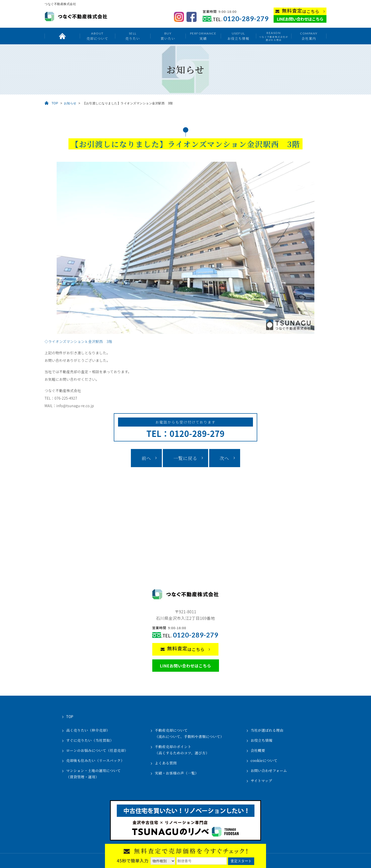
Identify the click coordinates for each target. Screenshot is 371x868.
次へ (225, 458)
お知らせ (70, 103)
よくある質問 (166, 763)
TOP (55, 103)
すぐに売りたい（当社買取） (90, 740)
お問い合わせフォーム (269, 770)
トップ (62, 36)
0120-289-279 (246, 19)
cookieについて (264, 760)
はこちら (301, 11)
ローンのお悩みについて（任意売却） (97, 750)
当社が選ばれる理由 (267, 730)
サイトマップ (261, 781)
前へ (146, 458)
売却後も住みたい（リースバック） (95, 760)
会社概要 (258, 750)
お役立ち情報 (238, 36)
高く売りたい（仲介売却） (88, 730)
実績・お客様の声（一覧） (177, 773)
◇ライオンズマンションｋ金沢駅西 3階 (78, 341)
